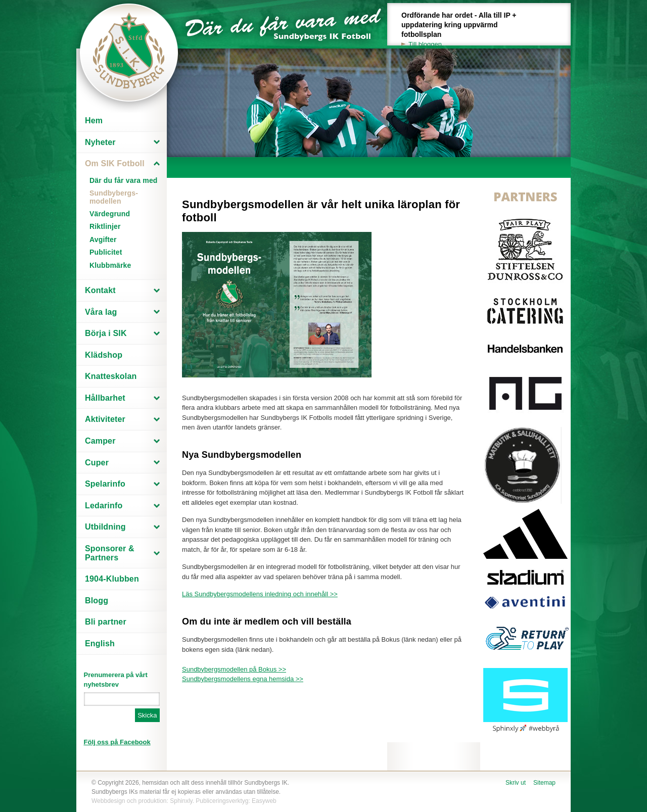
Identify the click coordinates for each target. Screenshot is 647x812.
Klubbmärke (110, 265)
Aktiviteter (105, 419)
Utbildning (105, 527)
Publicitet (106, 252)
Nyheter (100, 142)
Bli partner (106, 622)
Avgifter (103, 240)
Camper (100, 441)
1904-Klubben (112, 579)
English (100, 643)
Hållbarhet (105, 398)
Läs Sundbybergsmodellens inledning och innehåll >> (260, 594)
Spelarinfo (105, 484)
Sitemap (544, 783)
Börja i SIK (106, 333)
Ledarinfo (104, 506)
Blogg (97, 601)
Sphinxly (181, 801)
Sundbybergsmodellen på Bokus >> (234, 669)
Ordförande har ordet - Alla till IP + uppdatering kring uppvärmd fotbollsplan (465, 30)
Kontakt (100, 290)
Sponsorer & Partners (110, 553)
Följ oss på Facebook (117, 742)
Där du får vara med (124, 180)
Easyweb (264, 801)
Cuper (97, 463)
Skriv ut (516, 783)
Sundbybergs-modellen (114, 197)
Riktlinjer (105, 226)
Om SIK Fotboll (115, 163)
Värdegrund (110, 214)
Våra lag (101, 312)
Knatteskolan (111, 376)
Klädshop (104, 355)
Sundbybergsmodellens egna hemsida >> (243, 679)
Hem (94, 121)
